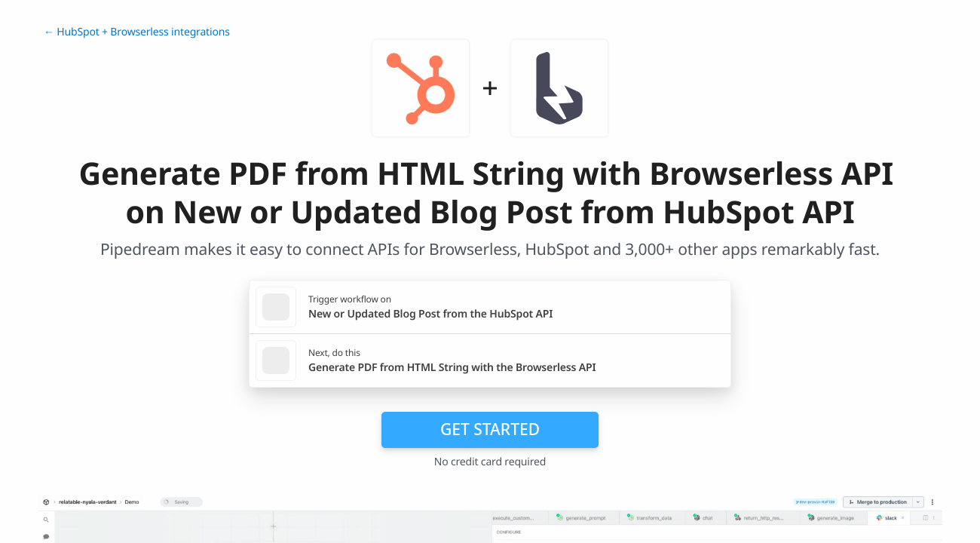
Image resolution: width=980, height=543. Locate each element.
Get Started (490, 429)
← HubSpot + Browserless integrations (137, 32)
